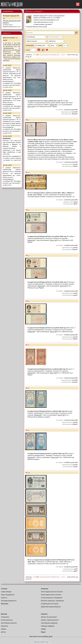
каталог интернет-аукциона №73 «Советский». (12, 97)
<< (33, 55)
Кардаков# (53, 105)
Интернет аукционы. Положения (52, 601)
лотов (63, 45)
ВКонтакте (5, 604)
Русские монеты (7, 620)
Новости (4, 598)
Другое (3, 632)
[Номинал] (36, 41)
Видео (43, 632)
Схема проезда (6, 592)
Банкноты (5, 626)
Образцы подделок (48, 626)
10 (58, 55)
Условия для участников (50, 604)
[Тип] (56, 41)
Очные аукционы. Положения (52, 598)
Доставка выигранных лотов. (44, 22)
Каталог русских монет (49, 617)
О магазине (5, 617)
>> (65, 55)
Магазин (4, 614)
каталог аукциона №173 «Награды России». (12, 172)
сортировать (41, 45)
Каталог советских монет (50, 620)
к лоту (31, 50)
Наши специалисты (8, 595)
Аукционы (45, 589)
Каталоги (44, 614)
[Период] (36, 37)
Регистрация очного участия (51, 595)
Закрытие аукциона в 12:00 (12, 24)
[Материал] (55, 37)
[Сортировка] (54, 45)
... (60, 55)
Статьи (43, 629)
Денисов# (31, 107)
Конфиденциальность (9, 601)
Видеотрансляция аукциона (51, 607)
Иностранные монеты (9, 623)
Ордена (4, 629)
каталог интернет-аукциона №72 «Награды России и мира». (12, 120)
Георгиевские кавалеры (49, 623)
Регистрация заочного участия (52, 592)
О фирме (4, 589)
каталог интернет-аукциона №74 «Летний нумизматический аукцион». (12, 73)
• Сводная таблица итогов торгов (36, 27)
